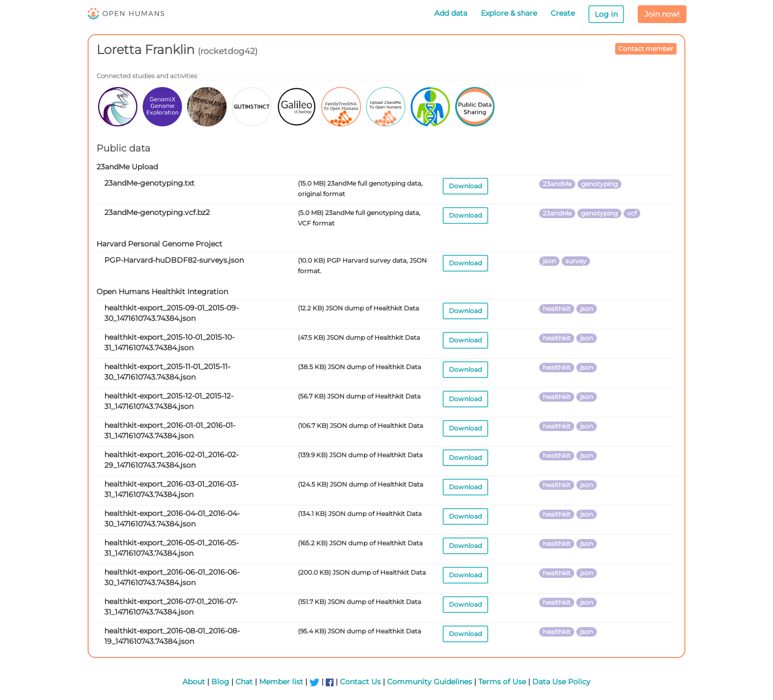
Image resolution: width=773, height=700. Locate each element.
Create (563, 13)
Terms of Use (502, 682)
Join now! (662, 14)
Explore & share (509, 13)
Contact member (646, 49)
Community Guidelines (430, 682)
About (194, 682)
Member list (281, 682)
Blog (220, 682)
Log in (606, 14)
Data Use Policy (561, 682)
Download (465, 186)
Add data (451, 13)
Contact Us (360, 682)
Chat (244, 682)
